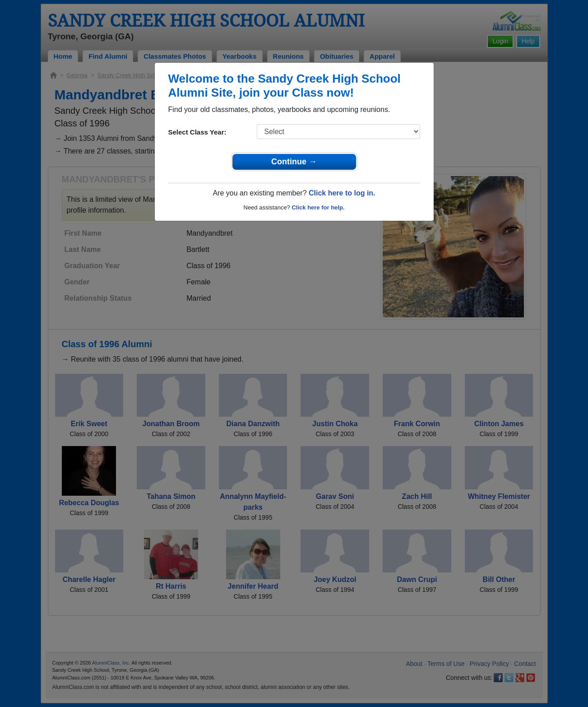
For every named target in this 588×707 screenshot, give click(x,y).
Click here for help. (318, 207)
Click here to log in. (342, 193)
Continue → (294, 162)
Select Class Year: (197, 132)
